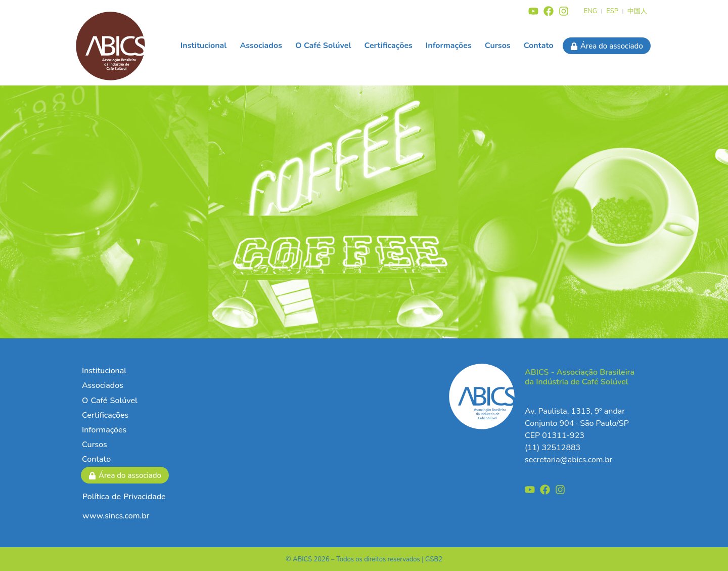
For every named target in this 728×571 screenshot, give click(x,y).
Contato (539, 46)
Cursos (498, 46)
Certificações (389, 46)
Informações (449, 46)
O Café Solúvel (323, 46)
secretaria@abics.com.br (568, 460)
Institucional (204, 46)
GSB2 (434, 559)
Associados (261, 46)
